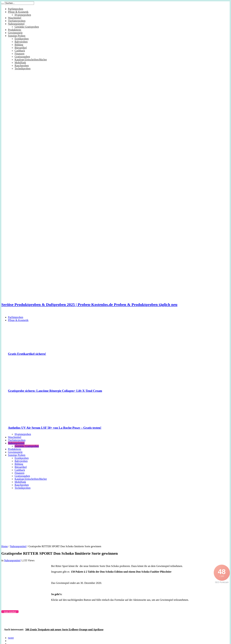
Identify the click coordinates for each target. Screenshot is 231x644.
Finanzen (19, 54)
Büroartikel (21, 48)
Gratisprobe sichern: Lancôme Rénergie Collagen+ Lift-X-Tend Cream (55, 391)
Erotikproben (22, 39)
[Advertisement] (116, 516)
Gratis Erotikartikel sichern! (27, 354)
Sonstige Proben (17, 36)
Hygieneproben (23, 15)
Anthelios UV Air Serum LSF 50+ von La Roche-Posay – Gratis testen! (55, 428)
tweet (11, 638)
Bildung (19, 45)
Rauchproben (22, 66)
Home (5, 546)
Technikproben (23, 69)
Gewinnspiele (15, 33)
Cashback (20, 51)
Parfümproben (16, 9)
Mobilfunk (20, 63)
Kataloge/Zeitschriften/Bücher (31, 60)
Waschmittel (15, 18)
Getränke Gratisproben (27, 27)
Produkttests (15, 30)
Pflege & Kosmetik (18, 12)
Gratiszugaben (22, 57)
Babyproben (21, 42)
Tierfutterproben (17, 21)
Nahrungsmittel (16, 24)
